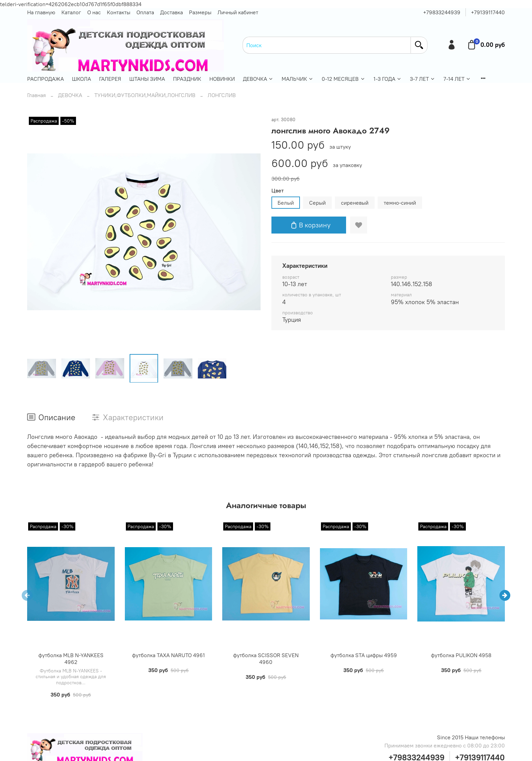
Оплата (145, 12)
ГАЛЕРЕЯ (110, 79)
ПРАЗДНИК (187, 79)
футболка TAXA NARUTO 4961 (168, 655)
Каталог (71, 12)
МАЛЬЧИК (298, 79)
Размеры (200, 12)
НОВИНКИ (222, 79)
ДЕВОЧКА (258, 79)
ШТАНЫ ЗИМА (147, 79)
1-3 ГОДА (388, 79)
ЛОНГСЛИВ (222, 95)
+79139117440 (488, 12)
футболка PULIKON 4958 (461, 655)
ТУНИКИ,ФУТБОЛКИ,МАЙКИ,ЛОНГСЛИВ (145, 95)
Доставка (172, 12)
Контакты (119, 12)
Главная (36, 95)
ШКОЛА (81, 79)
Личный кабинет (238, 12)
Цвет (278, 191)
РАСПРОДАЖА (45, 79)
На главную (41, 12)
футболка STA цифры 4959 (364, 655)
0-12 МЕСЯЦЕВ (343, 79)
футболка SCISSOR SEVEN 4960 (266, 658)
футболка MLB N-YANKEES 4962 (71, 658)
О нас (94, 12)
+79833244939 (442, 12)
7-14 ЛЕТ (457, 79)
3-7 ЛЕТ (423, 79)
